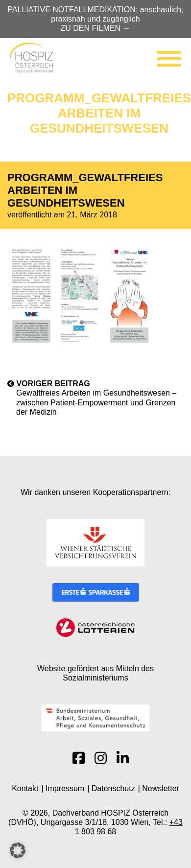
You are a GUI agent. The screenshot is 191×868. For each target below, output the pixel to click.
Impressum (65, 788)
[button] (18, 850)
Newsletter (161, 788)
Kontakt (25, 788)
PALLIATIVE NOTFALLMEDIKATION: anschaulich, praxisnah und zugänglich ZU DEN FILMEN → (95, 19)
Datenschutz (113, 788)
